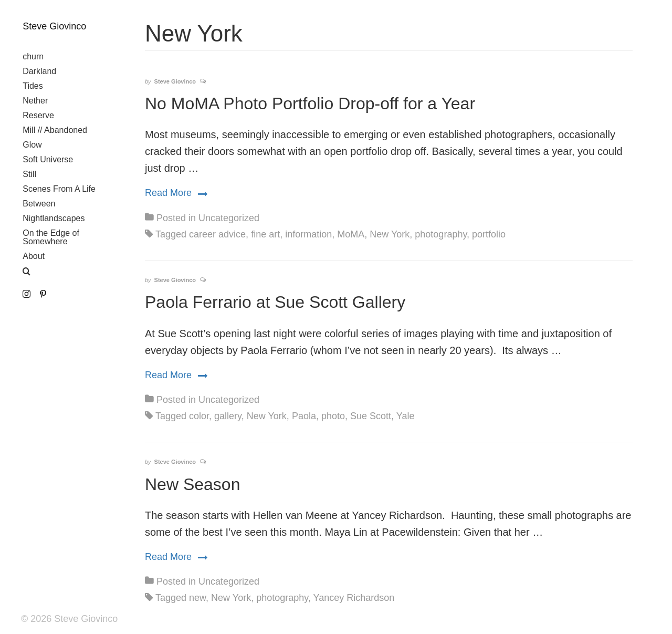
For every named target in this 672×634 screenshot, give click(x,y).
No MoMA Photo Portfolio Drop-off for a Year (310, 103)
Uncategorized (229, 218)
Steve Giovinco (54, 26)
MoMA (351, 234)
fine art (265, 234)
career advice (217, 234)
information (308, 234)
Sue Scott (371, 416)
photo (333, 416)
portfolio (489, 234)
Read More (176, 192)
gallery (228, 416)
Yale (406, 416)
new (197, 598)
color (199, 416)
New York (390, 234)
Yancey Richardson (354, 598)
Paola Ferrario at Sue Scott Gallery (275, 302)
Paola (304, 416)
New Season (192, 484)
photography (441, 234)
